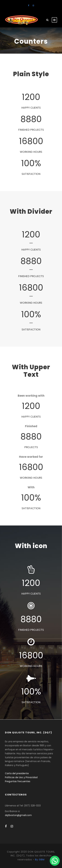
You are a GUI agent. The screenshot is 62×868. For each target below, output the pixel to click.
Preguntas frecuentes (18, 781)
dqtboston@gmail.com (18, 815)
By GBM (40, 860)
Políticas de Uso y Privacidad (21, 777)
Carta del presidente (17, 773)
